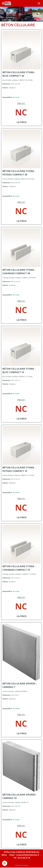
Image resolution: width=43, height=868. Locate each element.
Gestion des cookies (22, 865)
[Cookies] (5, 863)
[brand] (7, 3)
